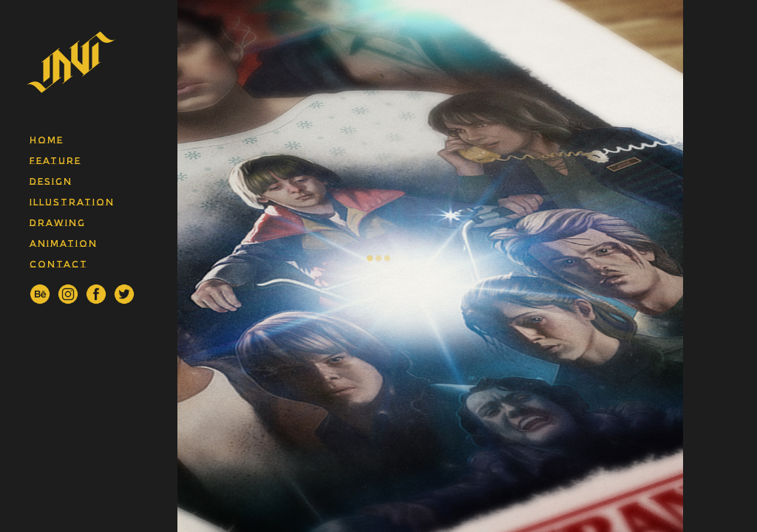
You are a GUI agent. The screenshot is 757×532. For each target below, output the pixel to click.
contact (59, 264)
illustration (72, 202)
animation (64, 243)
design (51, 181)
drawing (58, 223)
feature (55, 161)
